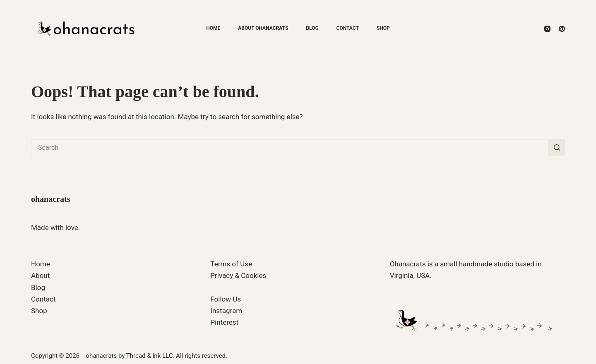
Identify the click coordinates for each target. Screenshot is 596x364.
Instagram (226, 311)
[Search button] (557, 147)
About (40, 275)
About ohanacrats (263, 28)
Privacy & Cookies (238, 275)
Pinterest (224, 322)
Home (213, 28)
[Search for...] (290, 147)
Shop (383, 28)
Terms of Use (231, 264)
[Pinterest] (562, 29)
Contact (348, 28)
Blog (312, 28)
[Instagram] (547, 29)
